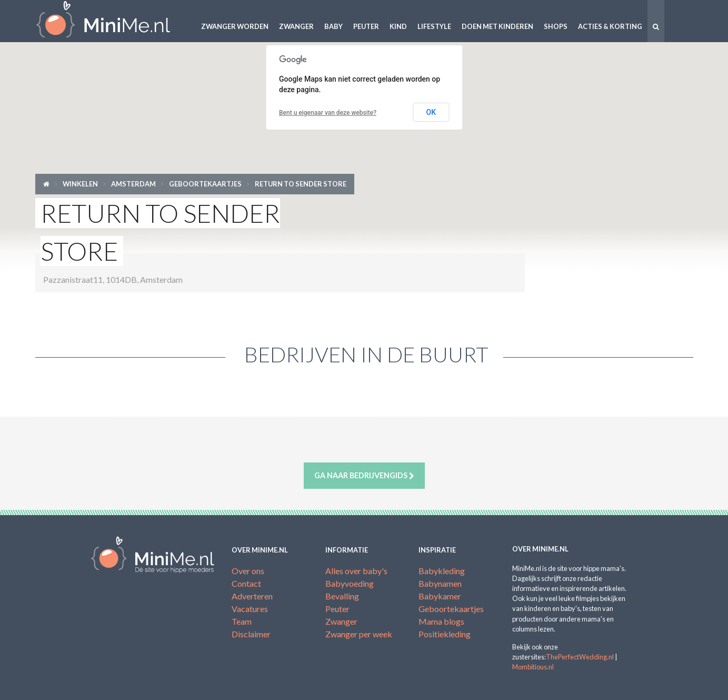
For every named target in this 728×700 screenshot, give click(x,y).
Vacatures (250, 609)
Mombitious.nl (533, 667)
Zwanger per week (359, 634)
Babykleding (442, 571)
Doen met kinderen (497, 26)
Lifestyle (434, 26)
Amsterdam (133, 184)
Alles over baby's (356, 571)
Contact (246, 583)
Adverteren (252, 596)
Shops (556, 26)
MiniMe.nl (112, 21)
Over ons (248, 571)
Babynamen (440, 583)
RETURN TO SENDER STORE (301, 184)
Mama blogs (441, 621)
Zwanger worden (235, 26)
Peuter (366, 26)
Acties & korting (610, 26)
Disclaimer (251, 634)
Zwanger (296, 26)
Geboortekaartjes (205, 184)
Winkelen (80, 184)
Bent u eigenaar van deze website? (328, 113)
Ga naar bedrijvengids (364, 476)
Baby (333, 26)
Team (242, 621)
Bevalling (342, 596)
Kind (398, 26)
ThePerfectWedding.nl (580, 657)
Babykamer (440, 596)
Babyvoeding (350, 583)
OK (431, 112)
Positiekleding (445, 634)
